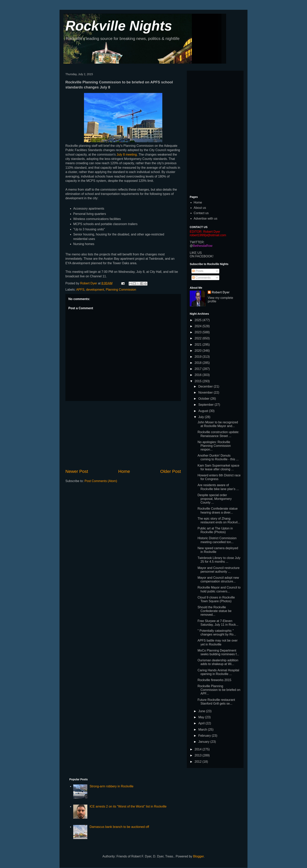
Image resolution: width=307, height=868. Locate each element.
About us (200, 208)
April (202, 723)
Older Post (171, 471)
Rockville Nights (119, 26)
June (202, 711)
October (204, 399)
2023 (199, 332)
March (203, 730)
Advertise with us (205, 219)
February (205, 736)
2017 (199, 369)
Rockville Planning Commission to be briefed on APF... (219, 690)
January (204, 742)
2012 (199, 762)
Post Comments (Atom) (101, 481)
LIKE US (196, 253)
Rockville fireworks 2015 (214, 680)
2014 (199, 749)
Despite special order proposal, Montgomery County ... (215, 499)
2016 (199, 375)
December (206, 386)
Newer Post (77, 471)
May (202, 717)
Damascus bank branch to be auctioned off (119, 827)
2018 (199, 363)
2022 (199, 338)
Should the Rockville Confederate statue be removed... (214, 611)
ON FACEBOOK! (202, 256)
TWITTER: (197, 242)
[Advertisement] (123, 435)
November (206, 393)
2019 (199, 357)
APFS (80, 290)
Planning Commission (121, 290)
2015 (199, 381)
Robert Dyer (221, 292)
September (206, 405)
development (95, 290)
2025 (199, 320)
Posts (198, 271)
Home (124, 471)
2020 (199, 351)
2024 (199, 326)
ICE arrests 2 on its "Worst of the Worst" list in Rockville (128, 806)
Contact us (201, 213)
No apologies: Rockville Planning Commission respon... (214, 446)
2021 (199, 345)
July (202, 417)
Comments (201, 278)
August (204, 411)
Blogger (198, 856)
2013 (199, 755)
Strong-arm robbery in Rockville (111, 786)
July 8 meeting (126, 155)
